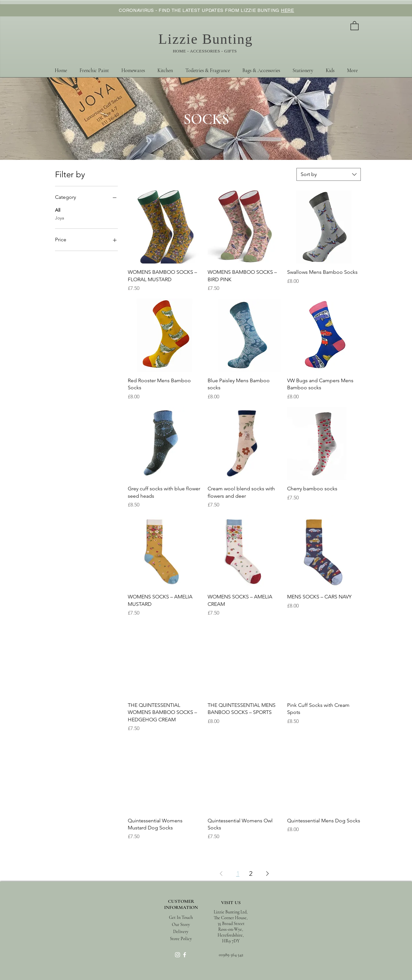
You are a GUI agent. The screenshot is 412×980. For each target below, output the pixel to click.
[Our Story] (181, 924)
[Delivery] (181, 931)
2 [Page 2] (251, 874)
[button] (355, 25)
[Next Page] (267, 874)
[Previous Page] (221, 874)
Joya (60, 217)
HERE (288, 10)
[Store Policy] (181, 938)
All (58, 210)
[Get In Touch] (181, 917)
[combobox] (329, 174)
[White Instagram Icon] (178, 955)
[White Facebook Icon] (185, 955)
